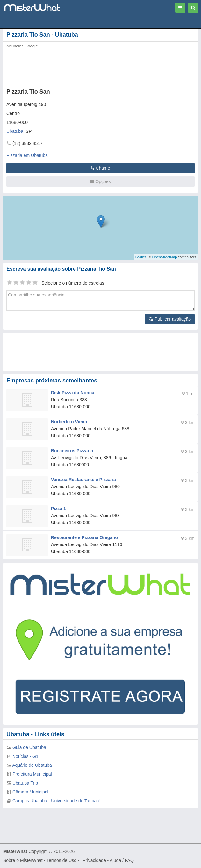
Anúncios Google (22, 46)
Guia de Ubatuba (29, 747)
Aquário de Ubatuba (32, 765)
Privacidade (94, 860)
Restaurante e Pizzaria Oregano (84, 537)
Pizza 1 (58, 509)
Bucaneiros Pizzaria (72, 451)
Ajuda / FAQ (122, 860)
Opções (100, 181)
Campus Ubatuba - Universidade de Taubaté (56, 801)
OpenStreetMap (165, 257)
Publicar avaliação (170, 319)
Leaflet (141, 257)
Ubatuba (15, 131)
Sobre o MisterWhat (23, 860)
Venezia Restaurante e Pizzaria (83, 480)
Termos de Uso (61, 860)
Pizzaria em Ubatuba (27, 155)
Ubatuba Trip (25, 783)
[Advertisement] (97, 67)
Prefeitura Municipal (32, 774)
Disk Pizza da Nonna (73, 393)
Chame (100, 168)
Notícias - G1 (25, 756)
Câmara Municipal (30, 792)
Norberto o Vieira (69, 422)
